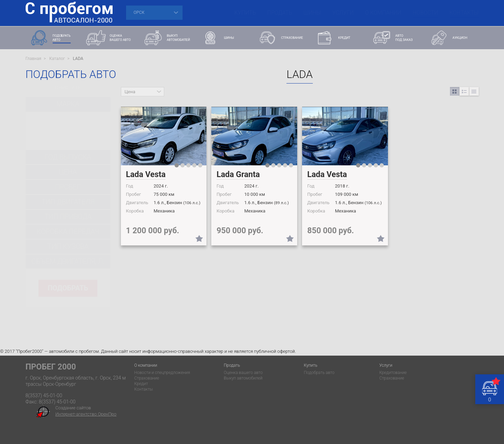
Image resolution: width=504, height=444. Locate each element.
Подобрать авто (319, 373)
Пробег (68, 187)
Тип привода (68, 217)
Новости (425, 13)
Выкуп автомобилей (243, 378)
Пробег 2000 (51, 367)
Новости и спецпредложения (162, 373)
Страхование (147, 378)
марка (68, 104)
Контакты (464, 13)
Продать (280, 13)
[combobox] (68, 124)
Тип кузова (68, 246)
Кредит (141, 384)
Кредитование (393, 373)
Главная (34, 59)
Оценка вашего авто (243, 373)
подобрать (68, 288)
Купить (245, 13)
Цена (130, 92)
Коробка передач (68, 232)
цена (68, 172)
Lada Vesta (146, 175)
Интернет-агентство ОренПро (86, 414)
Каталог (57, 59)
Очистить (68, 88)
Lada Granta (238, 175)
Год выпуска (68, 157)
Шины (312, 13)
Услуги (343, 13)
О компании (383, 13)
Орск (139, 12)
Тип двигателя (68, 202)
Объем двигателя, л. (68, 261)
